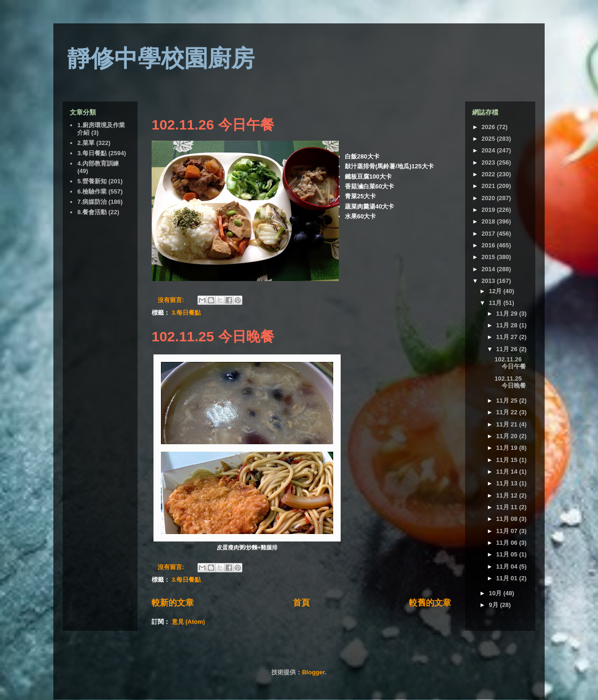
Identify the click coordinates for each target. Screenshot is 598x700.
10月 (496, 593)
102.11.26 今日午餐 (213, 125)
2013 (489, 281)
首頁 (301, 603)
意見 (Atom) (189, 622)
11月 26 (507, 349)
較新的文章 (173, 603)
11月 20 (507, 436)
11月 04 (507, 566)
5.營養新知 (92, 181)
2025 (489, 139)
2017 (489, 234)
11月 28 (507, 325)
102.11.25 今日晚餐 (213, 336)
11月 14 (507, 472)
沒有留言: (172, 300)
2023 (489, 162)
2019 (489, 210)
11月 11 (507, 507)
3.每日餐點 (186, 313)
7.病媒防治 (92, 202)
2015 (489, 257)
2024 (489, 150)
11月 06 (507, 543)
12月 (496, 291)
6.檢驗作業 (92, 191)
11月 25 (507, 401)
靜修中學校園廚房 (161, 58)
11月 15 (507, 460)
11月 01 (507, 578)
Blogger (313, 672)
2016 (489, 245)
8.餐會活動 (92, 212)
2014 (489, 269)
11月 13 (507, 483)
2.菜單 (86, 143)
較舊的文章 (430, 603)
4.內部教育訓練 (98, 163)
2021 (489, 186)
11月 (496, 303)
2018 (489, 221)
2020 (489, 198)
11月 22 (507, 412)
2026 (489, 127)
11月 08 (507, 519)
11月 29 (507, 314)
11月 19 (507, 448)
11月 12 (507, 495)
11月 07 (507, 531)
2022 (489, 174)
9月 (495, 605)
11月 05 (507, 554)
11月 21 (507, 424)
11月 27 (507, 337)
